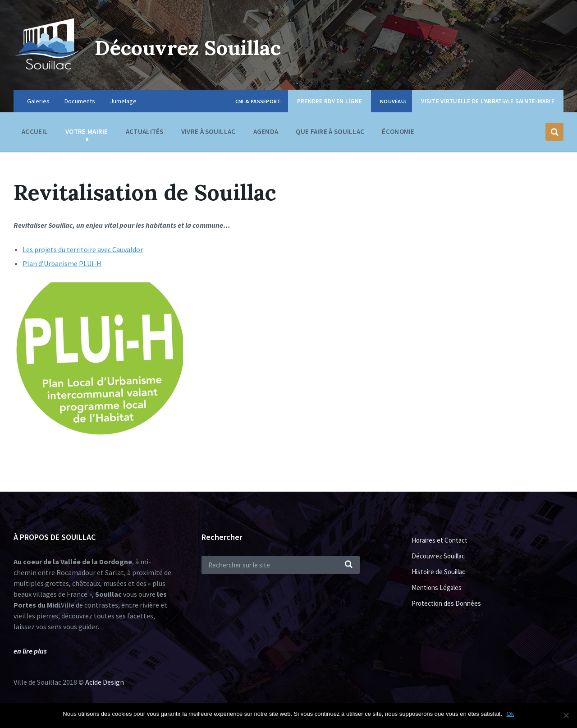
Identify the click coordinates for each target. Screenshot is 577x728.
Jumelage (123, 101)
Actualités (145, 131)
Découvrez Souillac (194, 47)
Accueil (35, 131)
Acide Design (105, 682)
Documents (80, 101)
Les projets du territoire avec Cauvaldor (83, 249)
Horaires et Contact (440, 540)
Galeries (38, 101)
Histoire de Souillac (438, 572)
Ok (511, 714)
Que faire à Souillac (330, 134)
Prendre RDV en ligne (330, 101)
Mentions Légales (437, 587)
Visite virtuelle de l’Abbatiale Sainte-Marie (488, 101)
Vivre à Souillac (208, 134)
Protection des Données (446, 603)
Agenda (266, 131)
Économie (398, 134)
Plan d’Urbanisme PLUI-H (62, 263)
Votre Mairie (87, 134)
